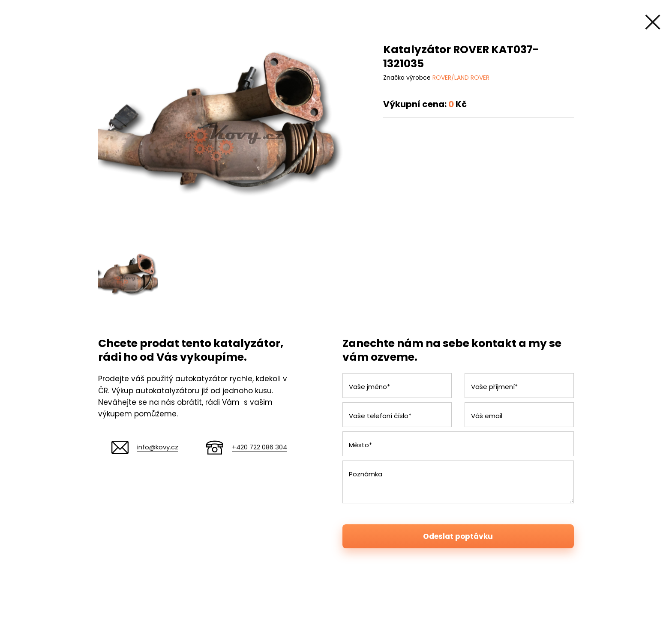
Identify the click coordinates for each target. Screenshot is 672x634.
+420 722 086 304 (259, 447)
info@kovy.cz (158, 447)
